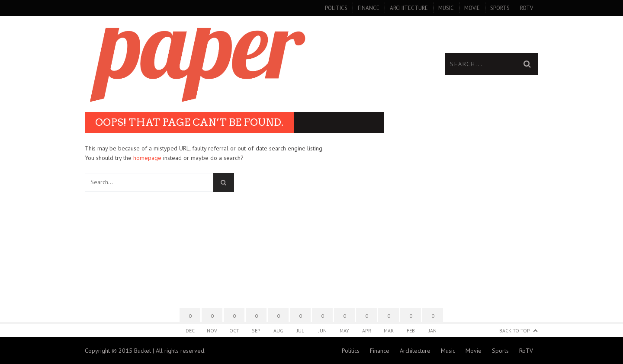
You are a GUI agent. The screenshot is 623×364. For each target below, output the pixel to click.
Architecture (409, 8)
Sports (500, 8)
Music (446, 8)
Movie (472, 8)
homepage (147, 158)
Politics (336, 8)
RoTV (527, 8)
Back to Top (515, 330)
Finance (369, 8)
